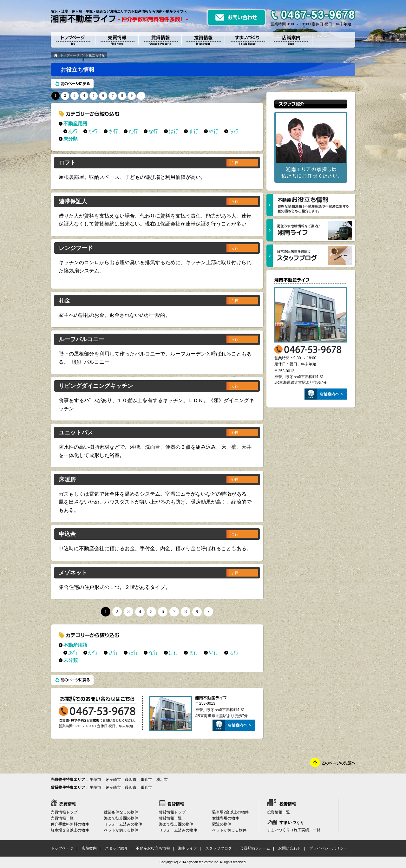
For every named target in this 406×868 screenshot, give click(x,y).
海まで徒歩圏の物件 (121, 818)
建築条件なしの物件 (121, 812)
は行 (174, 131)
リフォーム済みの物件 (123, 824)
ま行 (193, 131)
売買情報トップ (64, 812)
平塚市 (95, 780)
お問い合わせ (290, 848)
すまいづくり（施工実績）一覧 (294, 830)
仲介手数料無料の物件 (70, 824)
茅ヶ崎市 (113, 780)
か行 (93, 131)
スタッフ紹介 (116, 848)
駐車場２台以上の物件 (70, 830)
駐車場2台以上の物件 (230, 812)
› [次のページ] (141, 95)
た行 (133, 131)
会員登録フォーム (255, 848)
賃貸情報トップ (172, 812)
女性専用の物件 (226, 818)
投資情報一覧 (278, 812)
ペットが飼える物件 (121, 830)
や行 (213, 131)
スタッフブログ (219, 848)
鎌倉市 (146, 780)
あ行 (73, 131)
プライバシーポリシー (328, 848)
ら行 (234, 131)
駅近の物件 (222, 824)
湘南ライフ (187, 848)
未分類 (71, 139)
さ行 (113, 131)
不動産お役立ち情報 (153, 848)
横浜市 (162, 780)
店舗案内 (89, 848)
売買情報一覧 (62, 818)
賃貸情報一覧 (170, 818)
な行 (153, 131)
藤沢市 (131, 780)
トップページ (70, 55)
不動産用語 (75, 124)
